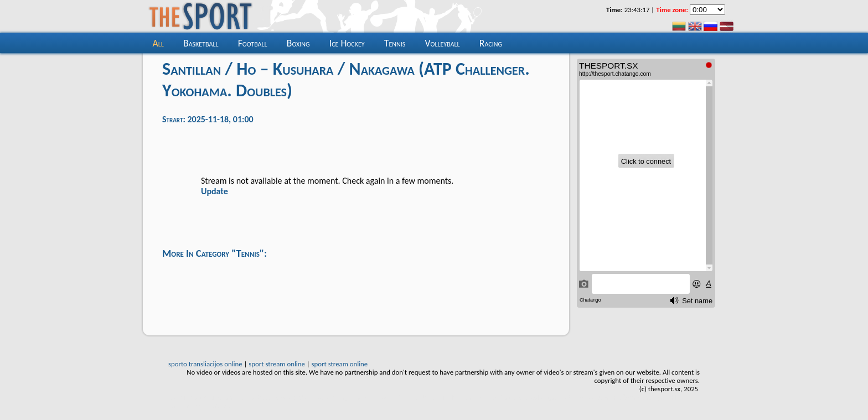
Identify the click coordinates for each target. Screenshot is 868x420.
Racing (491, 43)
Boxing (298, 43)
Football (253, 43)
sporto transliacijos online (205, 364)
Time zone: (672, 10)
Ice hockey (347, 43)
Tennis (395, 43)
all (158, 43)
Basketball (201, 43)
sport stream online (277, 364)
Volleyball (442, 43)
